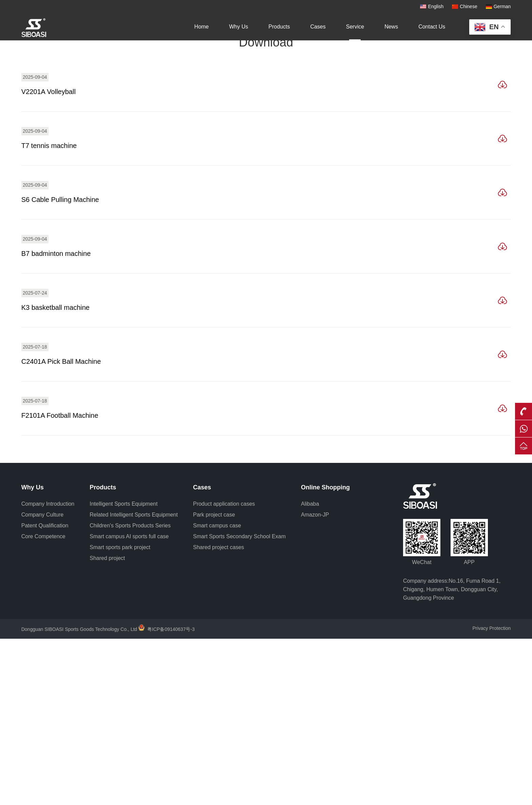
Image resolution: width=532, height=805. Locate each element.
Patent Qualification (45, 692)
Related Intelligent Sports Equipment (134, 681)
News (391, 27)
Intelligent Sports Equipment (123, 670)
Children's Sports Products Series (130, 692)
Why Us (239, 27)
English (436, 6)
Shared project (107, 724)
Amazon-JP (315, 681)
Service (355, 27)
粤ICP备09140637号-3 (171, 795)
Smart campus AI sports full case (129, 703)
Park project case (214, 681)
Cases (318, 27)
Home (202, 27)
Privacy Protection (491, 794)
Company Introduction (48, 670)
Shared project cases (218, 714)
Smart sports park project (120, 714)
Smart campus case (217, 692)
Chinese (468, 6)
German (502, 6)
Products (279, 27)
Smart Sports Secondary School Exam (239, 703)
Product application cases (224, 670)
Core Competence (43, 703)
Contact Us (432, 27)
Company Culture (43, 681)
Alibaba (310, 670)
